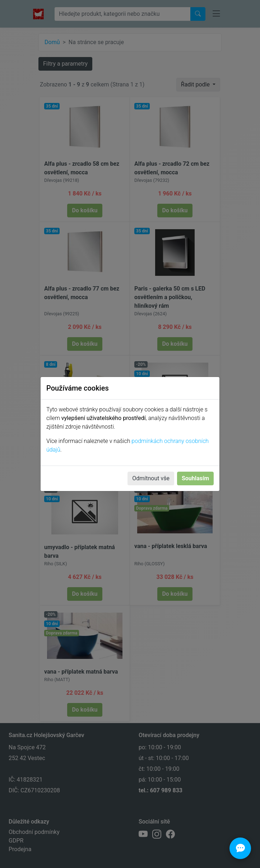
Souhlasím (195, 478)
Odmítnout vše (151, 478)
